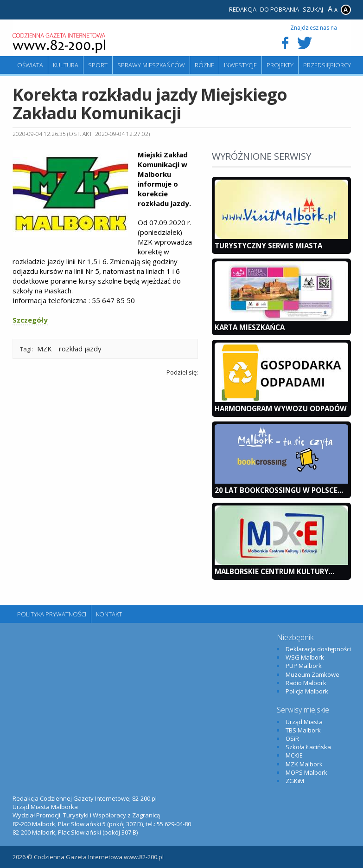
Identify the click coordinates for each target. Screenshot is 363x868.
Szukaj (313, 9)
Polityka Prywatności (52, 614)
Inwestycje (240, 65)
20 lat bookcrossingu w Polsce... (279, 490)
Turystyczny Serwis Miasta (268, 246)
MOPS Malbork (306, 772)
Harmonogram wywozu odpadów (281, 408)
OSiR (292, 738)
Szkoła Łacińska (308, 747)
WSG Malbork (305, 657)
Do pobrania (280, 9)
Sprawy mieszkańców (151, 65)
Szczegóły (30, 320)
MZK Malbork (304, 764)
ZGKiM (295, 781)
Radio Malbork (306, 683)
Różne (204, 65)
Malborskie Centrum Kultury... (274, 571)
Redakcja (243, 9)
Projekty (280, 65)
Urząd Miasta (304, 722)
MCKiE (294, 755)
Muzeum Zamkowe (312, 674)
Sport (98, 65)
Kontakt (109, 614)
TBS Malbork (303, 730)
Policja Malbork (307, 691)
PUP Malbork (304, 666)
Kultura (66, 65)
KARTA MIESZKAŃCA (250, 327)
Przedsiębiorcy (327, 65)
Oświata (30, 65)
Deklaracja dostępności (318, 649)
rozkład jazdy (80, 349)
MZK (45, 349)
